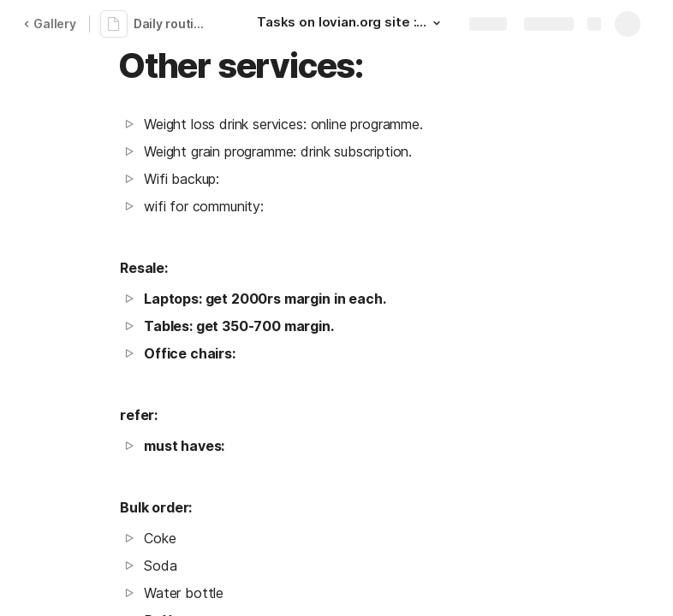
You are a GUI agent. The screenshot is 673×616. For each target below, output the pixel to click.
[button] (437, 23)
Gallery (50, 24)
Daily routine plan (175, 24)
